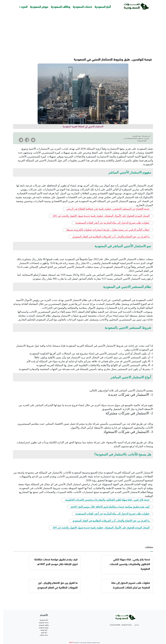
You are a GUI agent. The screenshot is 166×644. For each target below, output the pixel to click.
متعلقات (149, 542)
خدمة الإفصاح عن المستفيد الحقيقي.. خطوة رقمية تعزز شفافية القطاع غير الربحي (108, 204)
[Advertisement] (83, 33)
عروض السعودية (39, 6)
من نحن (137, 620)
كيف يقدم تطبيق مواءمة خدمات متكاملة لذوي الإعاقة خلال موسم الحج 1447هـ (110, 502)
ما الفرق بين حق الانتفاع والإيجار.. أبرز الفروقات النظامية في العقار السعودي (111, 232)
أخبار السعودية (103, 6)
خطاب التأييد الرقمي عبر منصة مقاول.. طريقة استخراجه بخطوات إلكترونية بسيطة (108, 225)
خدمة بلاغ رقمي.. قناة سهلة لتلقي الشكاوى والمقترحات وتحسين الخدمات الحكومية (107, 495)
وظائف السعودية (60, 6)
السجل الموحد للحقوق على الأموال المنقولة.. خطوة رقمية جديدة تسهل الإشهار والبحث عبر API (101, 211)
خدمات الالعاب (44, 630)
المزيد (24, 6)
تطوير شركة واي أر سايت (85, 641)
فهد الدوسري (137, 136)
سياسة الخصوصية (127, 620)
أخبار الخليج (44, 628)
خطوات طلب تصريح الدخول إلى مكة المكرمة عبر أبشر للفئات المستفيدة (113, 218)
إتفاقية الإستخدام (115, 620)
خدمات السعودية (82, 6)
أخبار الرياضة (44, 625)
